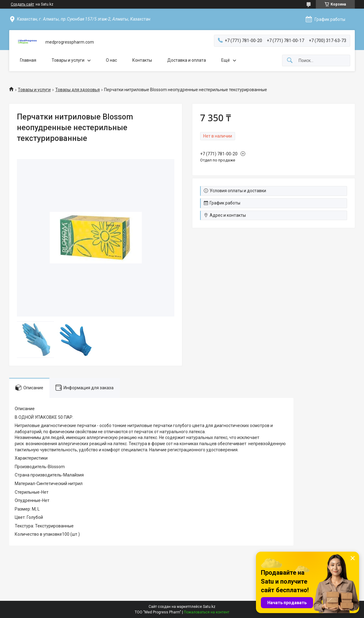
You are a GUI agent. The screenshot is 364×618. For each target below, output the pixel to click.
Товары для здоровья (77, 90)
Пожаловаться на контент (207, 612)
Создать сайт (22, 4)
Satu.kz (209, 607)
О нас (111, 60)
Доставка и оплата (187, 60)
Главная (28, 60)
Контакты (142, 60)
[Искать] (290, 61)
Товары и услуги (68, 60)
